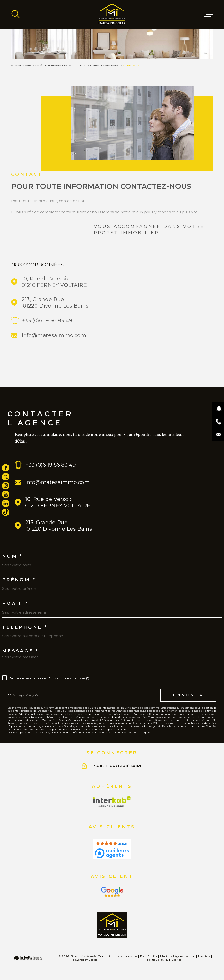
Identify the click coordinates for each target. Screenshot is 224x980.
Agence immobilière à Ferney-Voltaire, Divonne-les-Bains (65, 65)
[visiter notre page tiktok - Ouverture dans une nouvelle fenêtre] (6, 512)
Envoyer (188, 695)
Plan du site (149, 956)
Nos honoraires (127, 956)
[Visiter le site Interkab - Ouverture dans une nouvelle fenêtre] (112, 802)
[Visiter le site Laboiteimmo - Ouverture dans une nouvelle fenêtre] (28, 958)
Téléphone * (25, 627)
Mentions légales (172, 956)
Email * (15, 604)
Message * (20, 651)
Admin (191, 956)
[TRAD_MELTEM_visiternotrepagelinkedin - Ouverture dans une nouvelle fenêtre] (6, 503)
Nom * (13, 556)
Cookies (176, 960)
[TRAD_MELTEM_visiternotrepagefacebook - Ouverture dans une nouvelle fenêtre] (6, 468)
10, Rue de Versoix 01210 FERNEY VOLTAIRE (54, 282)
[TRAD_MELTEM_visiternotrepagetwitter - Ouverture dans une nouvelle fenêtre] (6, 477)
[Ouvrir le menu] (209, 14)
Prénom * (19, 580)
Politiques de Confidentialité (71, 732)
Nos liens (204, 956)
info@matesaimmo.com (54, 335)
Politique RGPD (158, 960)
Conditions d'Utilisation (109, 732)
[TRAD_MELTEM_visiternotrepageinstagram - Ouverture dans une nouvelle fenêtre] (6, 486)
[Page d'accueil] (112, 14)
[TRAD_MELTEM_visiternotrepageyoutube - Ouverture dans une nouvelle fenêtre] (6, 494)
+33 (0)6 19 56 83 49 (47, 321)
